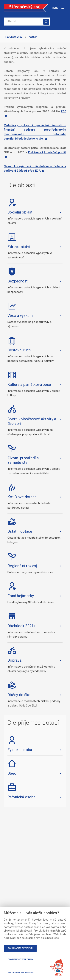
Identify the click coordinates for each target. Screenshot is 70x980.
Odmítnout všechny (20, 960)
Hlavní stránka (13, 37)
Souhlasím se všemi (20, 948)
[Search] (27, 22)
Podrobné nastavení (21, 973)
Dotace (33, 37)
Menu (55, 8)
